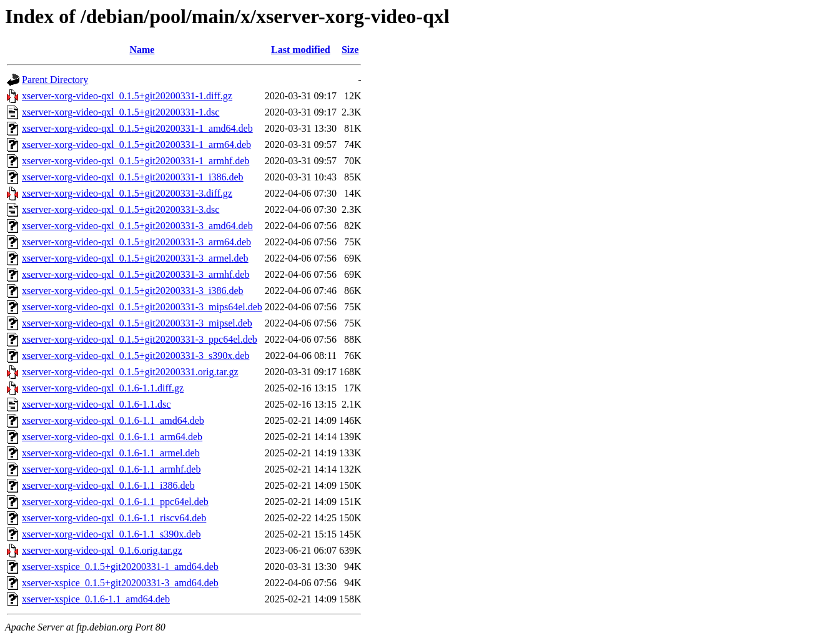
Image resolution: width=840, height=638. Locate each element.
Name (142, 50)
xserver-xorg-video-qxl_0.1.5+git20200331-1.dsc (121, 112)
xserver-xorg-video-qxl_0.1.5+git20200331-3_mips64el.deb (142, 307)
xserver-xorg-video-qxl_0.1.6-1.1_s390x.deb (111, 534)
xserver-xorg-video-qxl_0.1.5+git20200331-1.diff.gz (127, 96)
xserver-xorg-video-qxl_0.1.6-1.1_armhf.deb (111, 469)
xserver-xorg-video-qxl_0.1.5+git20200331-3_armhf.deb (136, 274)
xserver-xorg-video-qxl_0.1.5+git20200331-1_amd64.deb (137, 128)
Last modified (301, 50)
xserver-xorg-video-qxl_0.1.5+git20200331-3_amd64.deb (137, 226)
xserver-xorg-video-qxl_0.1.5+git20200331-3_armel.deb (135, 258)
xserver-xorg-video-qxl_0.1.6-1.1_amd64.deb (113, 420)
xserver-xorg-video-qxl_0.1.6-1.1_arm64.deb (112, 437)
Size (350, 50)
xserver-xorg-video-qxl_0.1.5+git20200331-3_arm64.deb (136, 242)
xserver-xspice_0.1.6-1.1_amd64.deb (96, 599)
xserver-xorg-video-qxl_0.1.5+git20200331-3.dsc (121, 209)
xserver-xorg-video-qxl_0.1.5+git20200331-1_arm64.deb (136, 145)
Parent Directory (55, 80)
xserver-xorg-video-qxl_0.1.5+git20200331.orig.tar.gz (130, 372)
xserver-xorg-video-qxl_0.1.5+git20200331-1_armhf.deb (136, 161)
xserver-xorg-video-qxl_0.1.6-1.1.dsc (96, 404)
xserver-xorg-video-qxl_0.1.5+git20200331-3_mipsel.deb (137, 323)
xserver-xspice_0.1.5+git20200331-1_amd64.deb (120, 567)
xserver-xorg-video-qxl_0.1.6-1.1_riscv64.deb (114, 518)
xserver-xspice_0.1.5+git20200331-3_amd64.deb (120, 583)
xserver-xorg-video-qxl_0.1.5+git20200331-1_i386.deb (133, 177)
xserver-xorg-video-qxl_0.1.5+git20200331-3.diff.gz (127, 193)
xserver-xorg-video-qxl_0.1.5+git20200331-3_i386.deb (133, 291)
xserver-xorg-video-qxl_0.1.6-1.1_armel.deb (111, 453)
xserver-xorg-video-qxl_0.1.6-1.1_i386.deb (108, 485)
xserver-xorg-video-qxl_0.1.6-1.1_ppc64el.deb (115, 502)
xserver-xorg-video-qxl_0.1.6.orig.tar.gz (102, 550)
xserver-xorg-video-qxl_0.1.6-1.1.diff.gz (103, 388)
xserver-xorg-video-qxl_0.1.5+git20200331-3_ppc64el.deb (140, 339)
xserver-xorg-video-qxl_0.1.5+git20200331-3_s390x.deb (136, 356)
